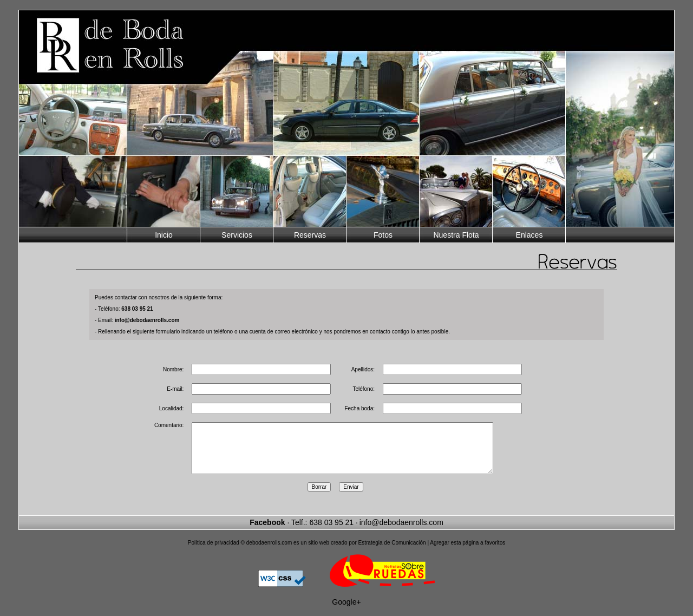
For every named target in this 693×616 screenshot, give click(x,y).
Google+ (346, 612)
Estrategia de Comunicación (392, 552)
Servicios (237, 235)
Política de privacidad (214, 552)
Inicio (164, 235)
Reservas (310, 235)
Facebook (267, 532)
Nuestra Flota (456, 235)
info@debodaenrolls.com (401, 532)
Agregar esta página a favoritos (468, 552)
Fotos (383, 235)
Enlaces (529, 235)
